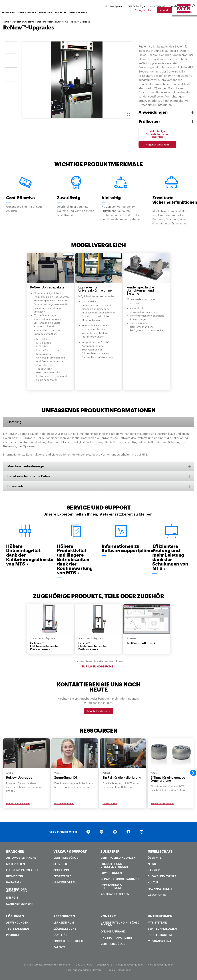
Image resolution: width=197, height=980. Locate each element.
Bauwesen (14, 883)
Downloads (16, 486)
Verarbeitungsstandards (120, 880)
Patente (59, 948)
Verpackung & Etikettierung (111, 887)
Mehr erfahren (110, 804)
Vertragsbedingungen (118, 858)
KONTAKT (108, 917)
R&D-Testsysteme (161, 935)
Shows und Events (162, 877)
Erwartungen (111, 873)
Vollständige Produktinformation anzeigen (157, 134)
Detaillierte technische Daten (29, 476)
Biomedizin (15, 877)
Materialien (15, 864)
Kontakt (186, 10)
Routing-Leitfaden (115, 895)
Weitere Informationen (18, 804)
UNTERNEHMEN (160, 917)
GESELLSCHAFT (160, 852)
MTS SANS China (160, 942)
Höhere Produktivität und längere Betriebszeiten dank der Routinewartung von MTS (75, 560)
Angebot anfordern (157, 144)
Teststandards (18, 929)
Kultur (153, 883)
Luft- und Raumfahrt (22, 871)
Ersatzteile (62, 877)
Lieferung (15, 422)
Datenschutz (104, 965)
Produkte (70, 12)
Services (85, 12)
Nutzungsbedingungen (130, 965)
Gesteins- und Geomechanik (17, 891)
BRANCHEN (15, 852)
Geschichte (157, 895)
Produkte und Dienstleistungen (114, 866)
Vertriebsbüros (66, 858)
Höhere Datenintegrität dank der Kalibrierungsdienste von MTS (25, 555)
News (152, 864)
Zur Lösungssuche (99, 667)
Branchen (33, 12)
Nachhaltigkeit (160, 889)
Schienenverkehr (20, 904)
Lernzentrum (64, 923)
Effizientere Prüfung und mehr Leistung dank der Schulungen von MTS (170, 558)
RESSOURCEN (64, 917)
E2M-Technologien (162, 929)
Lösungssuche (164, 10)
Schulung (61, 871)
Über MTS (155, 858)
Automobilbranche (21, 858)
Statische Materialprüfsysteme (52, 22)
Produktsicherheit (68, 942)
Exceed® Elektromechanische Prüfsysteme (92, 647)
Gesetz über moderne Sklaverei (84, 970)
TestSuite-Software (141, 643)
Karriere (155, 871)
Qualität (60, 935)
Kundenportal (65, 883)
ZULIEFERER (110, 852)
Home (6, 22)
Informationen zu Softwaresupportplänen (121, 549)
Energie (12, 898)
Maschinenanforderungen (27, 466)
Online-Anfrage (113, 932)
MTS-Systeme (157, 923)
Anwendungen (52, 12)
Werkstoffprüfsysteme (23, 22)
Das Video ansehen (64, 804)
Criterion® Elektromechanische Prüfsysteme (44, 647)
